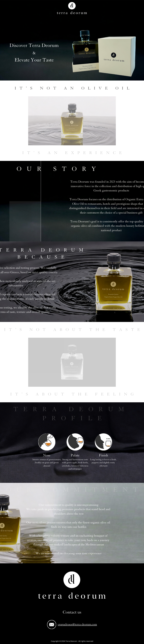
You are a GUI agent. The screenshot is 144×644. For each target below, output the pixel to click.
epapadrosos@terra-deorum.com (77, 624)
